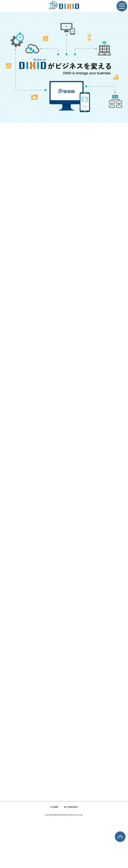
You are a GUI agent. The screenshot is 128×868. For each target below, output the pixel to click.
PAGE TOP (118, 834)
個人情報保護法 (71, 812)
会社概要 (54, 812)
